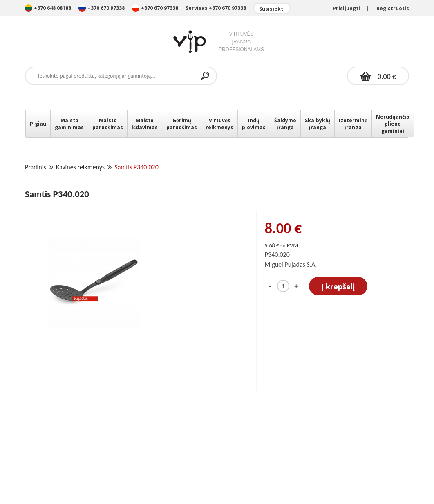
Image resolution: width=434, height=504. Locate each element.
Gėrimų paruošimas (182, 124)
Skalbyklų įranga (318, 124)
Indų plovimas (254, 124)
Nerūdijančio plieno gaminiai (393, 124)
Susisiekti (272, 9)
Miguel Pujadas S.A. (291, 264)
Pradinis (36, 167)
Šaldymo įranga (285, 124)
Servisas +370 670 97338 (216, 8)
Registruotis (393, 8)
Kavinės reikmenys (80, 167)
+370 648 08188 (48, 8)
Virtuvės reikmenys (219, 124)
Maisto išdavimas (145, 124)
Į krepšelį (338, 286)
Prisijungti (346, 8)
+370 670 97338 (102, 8)
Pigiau (38, 124)
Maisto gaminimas (69, 124)
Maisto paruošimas (108, 124)
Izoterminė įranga (353, 124)
